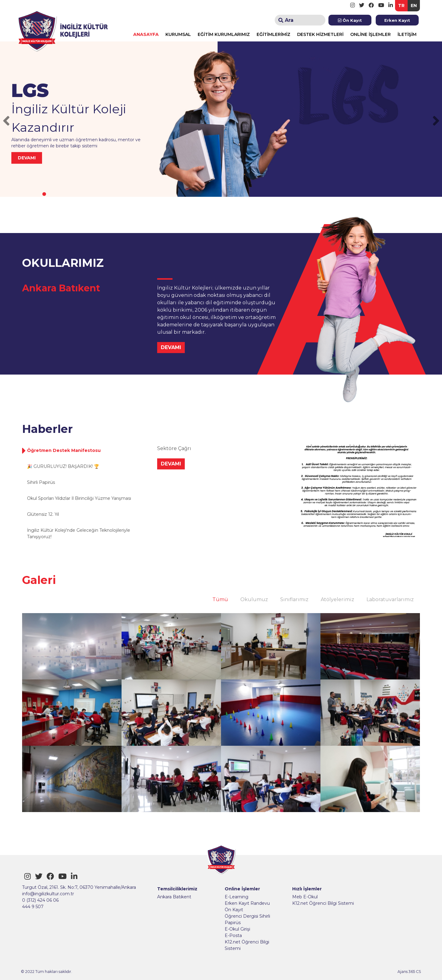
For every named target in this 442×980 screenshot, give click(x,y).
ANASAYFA (146, 34)
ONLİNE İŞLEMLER (370, 34)
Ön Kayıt (350, 20)
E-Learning (237, 897)
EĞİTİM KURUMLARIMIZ (224, 34)
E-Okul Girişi (237, 929)
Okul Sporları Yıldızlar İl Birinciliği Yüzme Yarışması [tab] (79, 498)
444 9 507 (33, 907)
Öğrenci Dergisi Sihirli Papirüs (247, 919)
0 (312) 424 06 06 (40, 900)
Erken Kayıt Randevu (247, 903)
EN (414, 6)
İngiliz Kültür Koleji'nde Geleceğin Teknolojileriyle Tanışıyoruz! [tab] (79, 533)
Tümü (220, 599)
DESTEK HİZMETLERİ (320, 34)
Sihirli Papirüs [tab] (41, 482)
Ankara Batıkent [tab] (61, 288)
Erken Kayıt (397, 20)
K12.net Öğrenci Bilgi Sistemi (247, 945)
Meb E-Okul (305, 897)
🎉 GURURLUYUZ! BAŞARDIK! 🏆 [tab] (63, 466)
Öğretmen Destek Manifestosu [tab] (64, 450)
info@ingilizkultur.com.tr (48, 894)
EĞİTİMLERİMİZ (273, 34)
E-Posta (233, 935)
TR (401, 6)
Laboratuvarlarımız (390, 599)
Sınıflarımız (294, 599)
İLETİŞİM (407, 34)
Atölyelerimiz (337, 599)
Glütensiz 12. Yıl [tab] (43, 514)
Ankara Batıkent (174, 897)
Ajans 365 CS (409, 972)
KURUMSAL (178, 34)
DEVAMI (171, 347)
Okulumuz (254, 599)
